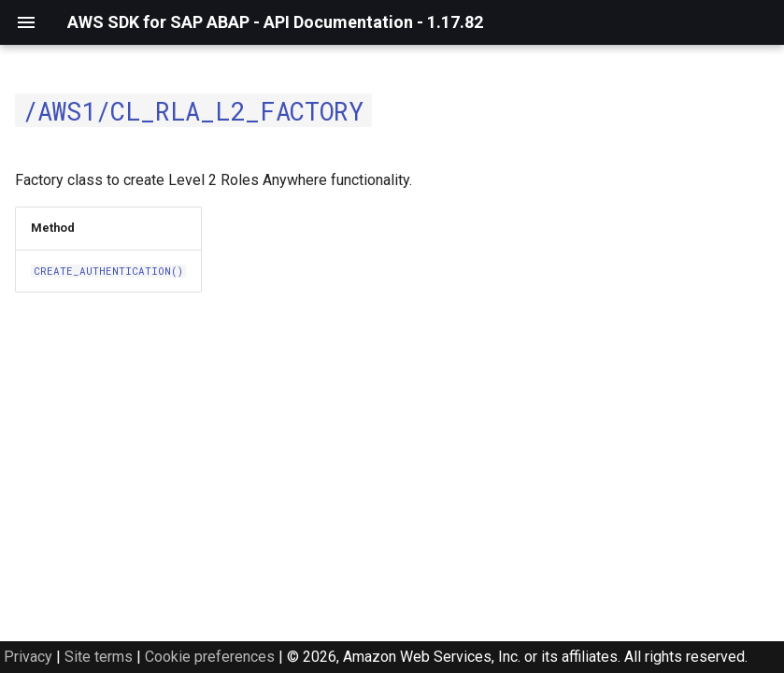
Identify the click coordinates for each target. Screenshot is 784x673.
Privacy (28, 657)
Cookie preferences (210, 657)
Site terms (99, 657)
